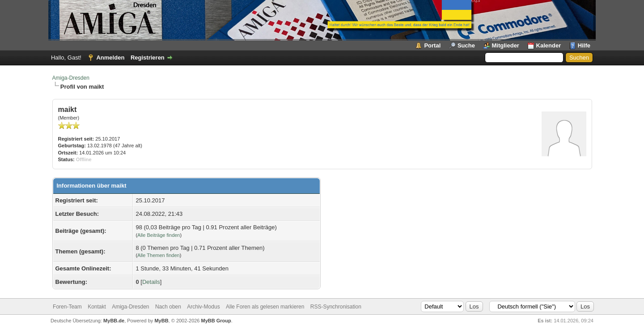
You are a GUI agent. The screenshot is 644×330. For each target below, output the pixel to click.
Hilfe (584, 45)
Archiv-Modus (203, 307)
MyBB (161, 321)
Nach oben (168, 307)
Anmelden (110, 58)
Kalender (549, 45)
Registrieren (148, 58)
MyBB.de (114, 321)
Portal (432, 45)
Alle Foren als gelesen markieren (265, 307)
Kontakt (97, 307)
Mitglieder (506, 45)
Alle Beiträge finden (159, 235)
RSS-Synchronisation (336, 307)
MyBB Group (216, 321)
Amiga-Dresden (71, 78)
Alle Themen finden (159, 255)
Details (151, 282)
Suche (466, 45)
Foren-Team (67, 307)
